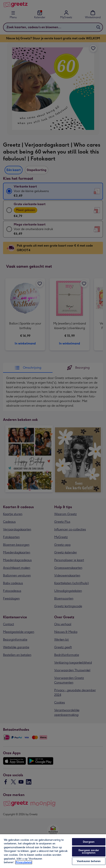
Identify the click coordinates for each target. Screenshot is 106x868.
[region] (53, 851)
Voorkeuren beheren (89, 861)
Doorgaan (89, 842)
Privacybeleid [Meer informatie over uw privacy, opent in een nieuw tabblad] (24, 862)
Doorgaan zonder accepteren (89, 851)
